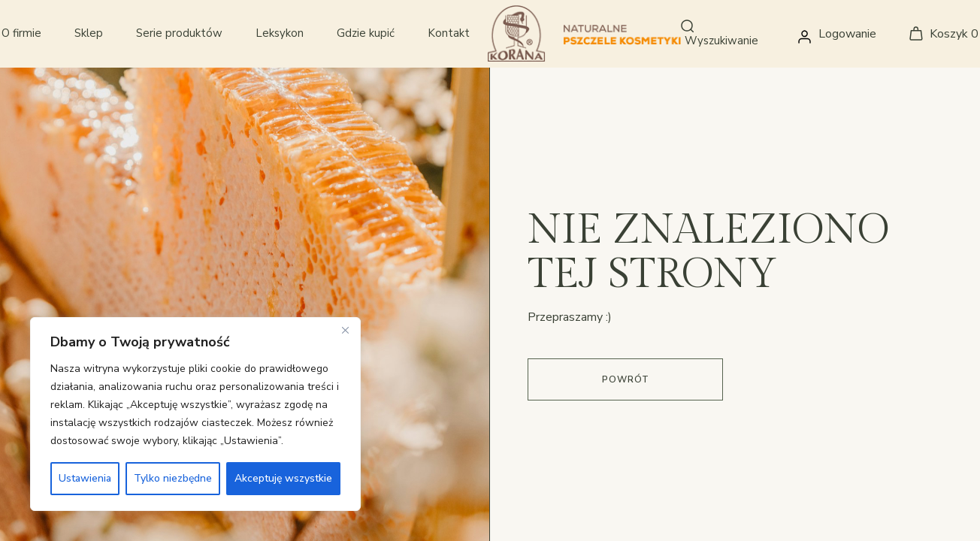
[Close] (345, 330)
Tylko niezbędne (173, 478)
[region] (195, 414)
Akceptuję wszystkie (283, 478)
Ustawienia (85, 478)
